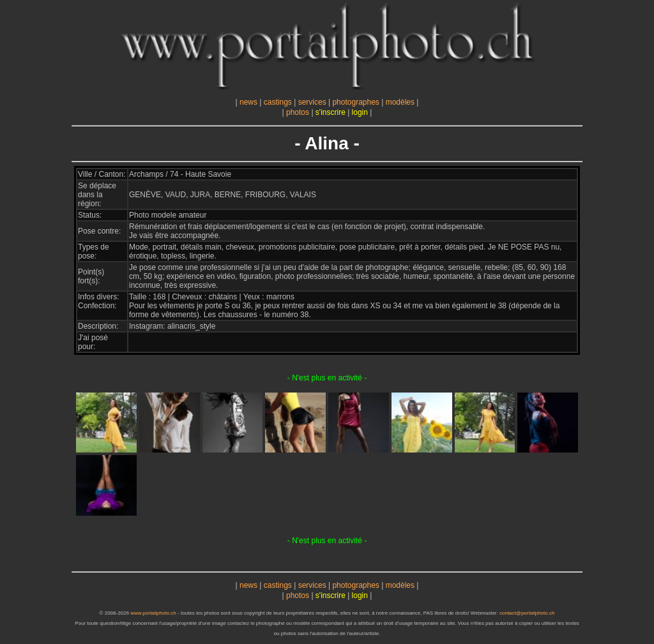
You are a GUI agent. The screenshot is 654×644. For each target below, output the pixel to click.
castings (278, 102)
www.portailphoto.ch (153, 613)
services (312, 102)
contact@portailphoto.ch (527, 613)
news (248, 102)
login (360, 112)
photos (298, 112)
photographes (355, 102)
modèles (400, 102)
